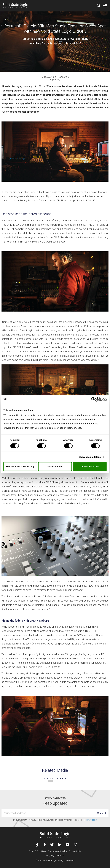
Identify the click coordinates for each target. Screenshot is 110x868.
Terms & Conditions (37, 851)
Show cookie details (90, 457)
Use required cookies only (20, 466)
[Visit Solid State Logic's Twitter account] (52, 845)
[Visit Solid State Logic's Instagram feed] (75, 845)
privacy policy (91, 820)
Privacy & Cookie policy (57, 851)
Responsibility (75, 851)
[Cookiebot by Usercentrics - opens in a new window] (93, 399)
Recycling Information (55, 855)
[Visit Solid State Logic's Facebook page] (45, 845)
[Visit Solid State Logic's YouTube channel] (68, 845)
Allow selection (55, 466)
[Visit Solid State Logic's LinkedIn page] (60, 845)
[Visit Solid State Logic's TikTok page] (37, 845)
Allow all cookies (90, 466)
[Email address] (48, 813)
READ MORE (56, 779)
